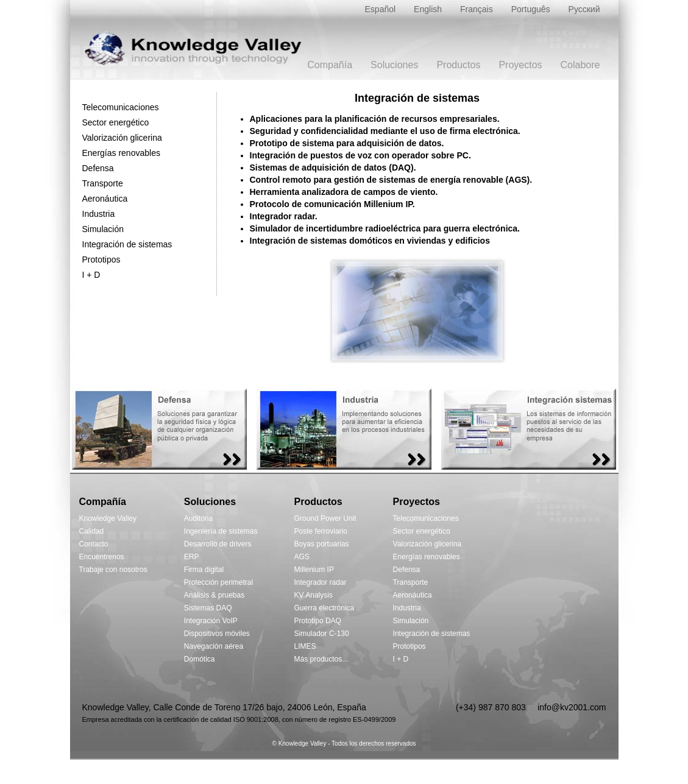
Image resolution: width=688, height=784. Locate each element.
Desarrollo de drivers (218, 544)
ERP (192, 557)
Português (531, 9)
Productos (458, 65)
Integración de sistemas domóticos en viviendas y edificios (370, 241)
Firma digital (204, 570)
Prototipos (101, 260)
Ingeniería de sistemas (221, 531)
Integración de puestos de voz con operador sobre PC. (360, 155)
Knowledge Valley (108, 518)
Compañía (330, 65)
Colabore (580, 65)
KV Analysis (314, 595)
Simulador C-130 (322, 634)
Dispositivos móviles (217, 634)
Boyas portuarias (322, 544)
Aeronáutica (105, 199)
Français (477, 9)
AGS (302, 557)
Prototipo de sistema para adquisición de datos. (347, 143)
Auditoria (198, 518)
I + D (91, 275)
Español (381, 9)
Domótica (200, 659)
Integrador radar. (284, 216)
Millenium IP (314, 570)
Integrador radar (321, 582)
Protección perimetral (218, 582)
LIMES (305, 646)
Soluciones (394, 65)
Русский (584, 9)
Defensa (98, 168)
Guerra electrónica (324, 608)
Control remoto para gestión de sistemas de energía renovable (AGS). (391, 180)
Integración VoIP (211, 621)
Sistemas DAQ (208, 608)
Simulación (103, 229)
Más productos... (321, 659)
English (428, 9)
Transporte (103, 183)
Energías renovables (121, 153)
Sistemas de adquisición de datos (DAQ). (333, 168)
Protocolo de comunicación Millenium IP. (332, 204)
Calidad (92, 531)
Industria (99, 214)
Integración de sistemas (127, 244)
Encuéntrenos (102, 557)
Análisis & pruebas (214, 595)
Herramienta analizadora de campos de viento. (344, 192)
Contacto (94, 544)
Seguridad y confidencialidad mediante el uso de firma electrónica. (385, 131)
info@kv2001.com (572, 707)
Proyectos (520, 65)
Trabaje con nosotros (113, 570)
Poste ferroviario (321, 531)
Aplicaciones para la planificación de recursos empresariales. (375, 119)
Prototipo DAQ (318, 621)
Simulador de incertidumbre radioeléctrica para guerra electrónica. (385, 228)
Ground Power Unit (325, 518)
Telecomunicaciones (121, 107)
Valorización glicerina (122, 138)
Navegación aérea (214, 646)
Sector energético (116, 122)
